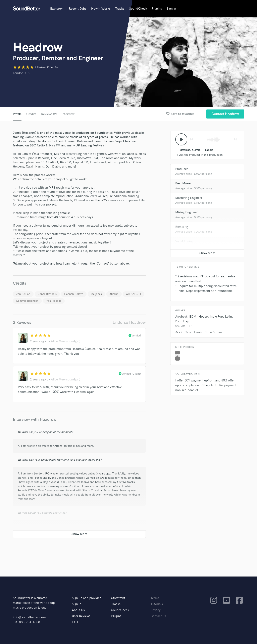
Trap (186, 321)
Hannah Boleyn (74, 294)
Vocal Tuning (184, 241)
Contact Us (158, 616)
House (203, 317)
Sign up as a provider (86, 598)
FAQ (75, 622)
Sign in (171, 9)
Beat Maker (183, 183)
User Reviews (81, 616)
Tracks (120, 9)
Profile (17, 114)
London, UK (21, 73)
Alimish (114, 294)
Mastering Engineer (189, 198)
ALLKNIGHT (134, 294)
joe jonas (96, 294)
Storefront (118, 598)
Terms (155, 598)
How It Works (101, 9)
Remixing (182, 227)
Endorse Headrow (129, 323)
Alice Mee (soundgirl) (65, 341)
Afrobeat (181, 317)
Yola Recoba (54, 301)
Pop (178, 321)
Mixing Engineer (187, 212)
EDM (193, 317)
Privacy (156, 610)
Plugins (157, 9)
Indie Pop (216, 317)
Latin (228, 317)
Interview (68, 114)
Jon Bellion (23, 294)
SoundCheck (138, 9)
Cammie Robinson (27, 301)
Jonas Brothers (47, 294)
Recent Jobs (78, 9)
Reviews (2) (49, 114)
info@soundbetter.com (29, 617)
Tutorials (157, 604)
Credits (31, 114)
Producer (182, 169)
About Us (78, 610)
